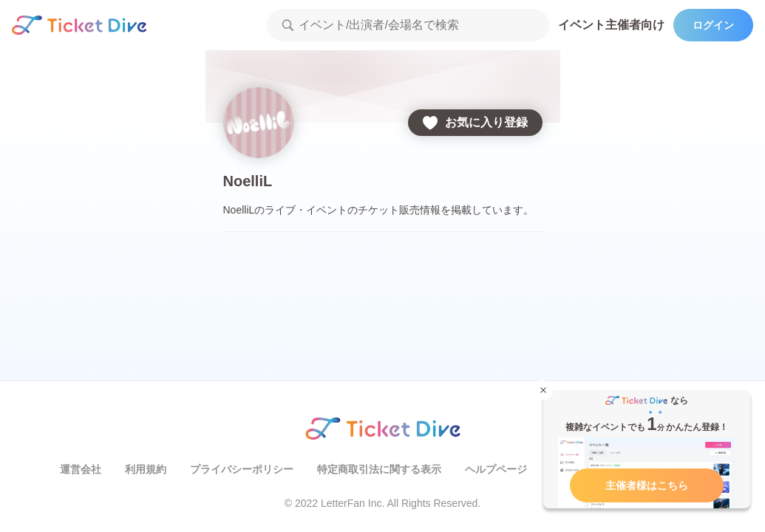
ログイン (713, 25)
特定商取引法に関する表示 (379, 469)
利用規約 (146, 469)
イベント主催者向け (611, 25)
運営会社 (81, 469)
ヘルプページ (496, 469)
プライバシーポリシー (242, 469)
